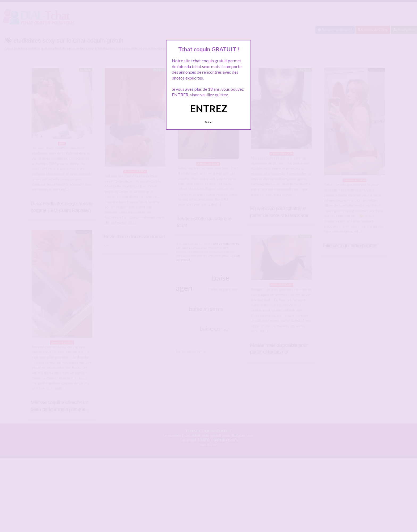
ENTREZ (209, 109)
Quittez (209, 122)
